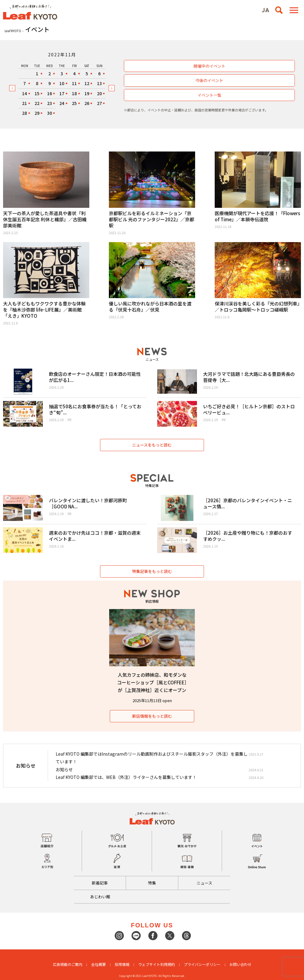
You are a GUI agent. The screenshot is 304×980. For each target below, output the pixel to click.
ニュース (204, 883)
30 (50, 113)
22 (37, 103)
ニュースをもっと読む (152, 445)
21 (24, 103)
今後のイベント (209, 80)
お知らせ (64, 769)
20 (99, 93)
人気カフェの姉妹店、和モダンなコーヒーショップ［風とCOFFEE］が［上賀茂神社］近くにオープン (152, 682)
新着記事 (100, 883)
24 (62, 103)
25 (74, 103)
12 (87, 83)
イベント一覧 (209, 95)
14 (24, 93)
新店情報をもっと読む (152, 716)
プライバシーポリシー (202, 964)
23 (50, 103)
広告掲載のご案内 (68, 964)
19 (87, 93)
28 (24, 113)
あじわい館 (100, 897)
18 (74, 93)
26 (87, 103)
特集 (152, 883)
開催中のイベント (209, 66)
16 (50, 93)
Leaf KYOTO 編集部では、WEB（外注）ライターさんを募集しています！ (126, 777)
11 (74, 83)
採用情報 (122, 964)
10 (62, 83)
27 (99, 103)
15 (37, 93)
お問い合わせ (240, 964)
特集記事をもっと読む (152, 571)
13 (99, 83)
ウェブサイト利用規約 (157, 964)
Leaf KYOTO (13, 31)
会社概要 (98, 964)
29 (37, 113)
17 (62, 93)
